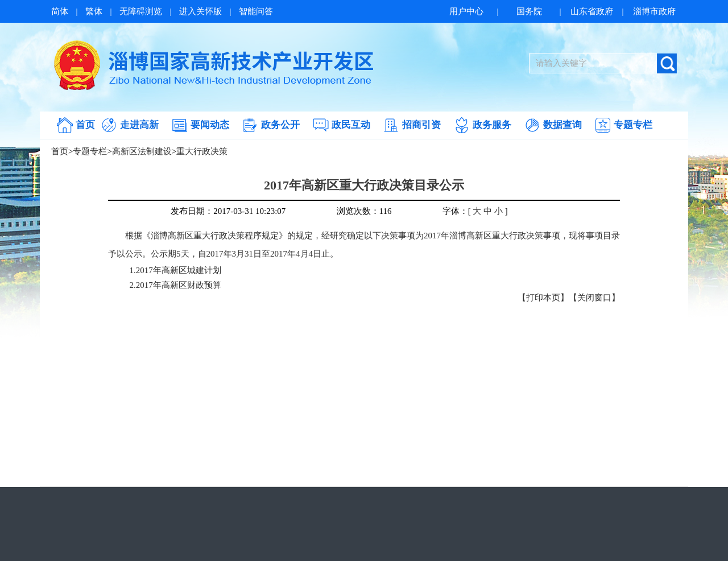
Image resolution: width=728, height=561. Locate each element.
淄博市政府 (654, 11)
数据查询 (562, 125)
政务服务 (492, 125)
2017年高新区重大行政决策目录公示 (364, 185)
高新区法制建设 (142, 151)
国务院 (529, 11)
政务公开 (280, 125)
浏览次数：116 (364, 211)
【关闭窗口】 (594, 298)
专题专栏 (633, 125)
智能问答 (256, 11)
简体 (60, 11)
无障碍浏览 (141, 11)
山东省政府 (592, 11)
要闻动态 (210, 125)
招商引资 (421, 125)
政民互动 (351, 125)
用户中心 (466, 11)
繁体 (94, 11)
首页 (85, 125)
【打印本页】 (543, 298)
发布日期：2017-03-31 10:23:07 (228, 211)
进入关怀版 (200, 11)
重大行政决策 (202, 151)
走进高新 (139, 125)
